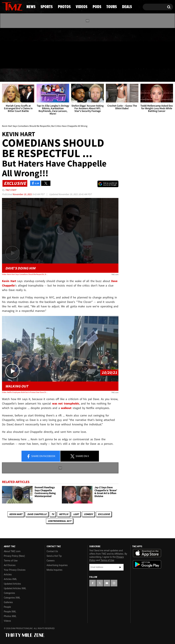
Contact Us (52, 551)
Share (41, 456)
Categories (9, 593)
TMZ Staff (11, 190)
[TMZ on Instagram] (22, 48)
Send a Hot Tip (54, 556)
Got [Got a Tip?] (12, 62)
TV (53, 514)
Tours (136, 75)
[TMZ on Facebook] (5, 48)
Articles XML (10, 579)
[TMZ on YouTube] (107, 583)
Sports (34, 75)
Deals (160, 75)
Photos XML (10, 616)
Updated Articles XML (15, 588)
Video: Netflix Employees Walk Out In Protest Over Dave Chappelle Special (25, 392)
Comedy (88, 514)
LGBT (76, 514)
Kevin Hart (16, 514)
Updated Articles (12, 584)
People (7, 607)
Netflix (64, 514)
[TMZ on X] (10, 48)
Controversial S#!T (60, 521)
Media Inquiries (55, 570)
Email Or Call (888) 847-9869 (40, 62)
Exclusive (104, 514)
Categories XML (12, 598)
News (10, 75)
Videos (89, 75)
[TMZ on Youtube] (15, 48)
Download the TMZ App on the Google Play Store (147, 564)
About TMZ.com (12, 551)
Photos (62, 75)
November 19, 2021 (22, 194)
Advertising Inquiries (57, 565)
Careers (51, 561)
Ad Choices (10, 565)
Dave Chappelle (37, 514)
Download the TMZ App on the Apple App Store (147, 553)
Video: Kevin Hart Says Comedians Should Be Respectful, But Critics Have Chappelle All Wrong (25, 274)
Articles (8, 574)
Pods (113, 75)
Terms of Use (11, 561)
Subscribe (120, 567)
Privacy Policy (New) (14, 556)
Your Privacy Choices (15, 570)
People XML (10, 612)
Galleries (8, 602)
